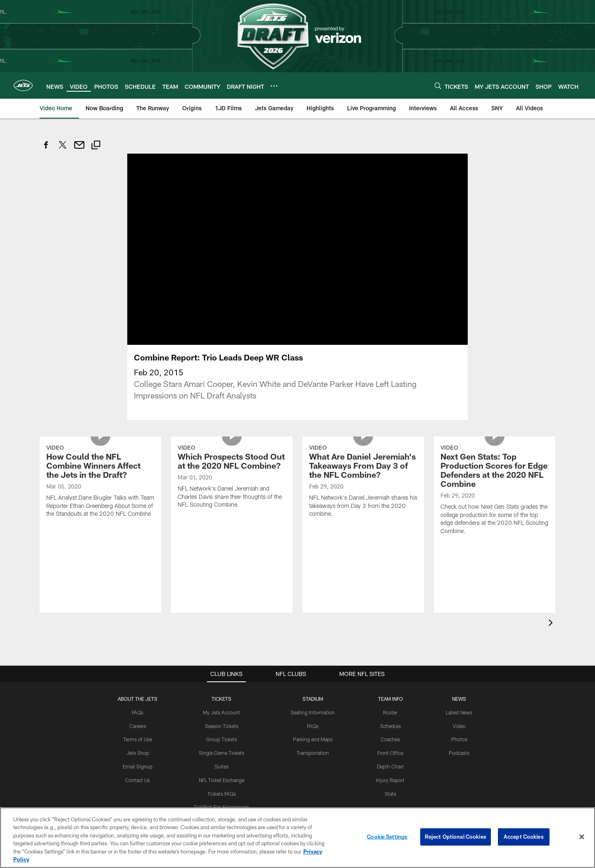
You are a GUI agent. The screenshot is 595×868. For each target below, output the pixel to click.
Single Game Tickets (221, 753)
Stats (390, 794)
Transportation (313, 753)
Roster (390, 712)
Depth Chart (390, 766)
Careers (138, 726)
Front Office (390, 753)
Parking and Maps (313, 739)
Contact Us (138, 780)
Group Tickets (222, 739)
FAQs (138, 712)
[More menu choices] (274, 86)
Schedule (390, 726)
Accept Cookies (524, 837)
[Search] (438, 86)
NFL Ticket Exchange (221, 780)
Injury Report (390, 780)
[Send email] (79, 149)
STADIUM (313, 699)
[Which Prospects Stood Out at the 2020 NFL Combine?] (232, 478)
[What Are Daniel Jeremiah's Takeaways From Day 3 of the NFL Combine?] (363, 482)
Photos (459, 739)
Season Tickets (222, 726)
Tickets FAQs (222, 794)
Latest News (459, 712)
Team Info (390, 699)
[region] (297, 838)
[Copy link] (96, 146)
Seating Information (313, 712)
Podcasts (459, 753)
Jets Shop (138, 753)
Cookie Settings (387, 837)
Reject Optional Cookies (456, 837)
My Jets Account (221, 712)
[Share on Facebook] (46, 149)
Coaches (390, 739)
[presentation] (552, 624)
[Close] (582, 837)
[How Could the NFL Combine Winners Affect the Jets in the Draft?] (100, 482)
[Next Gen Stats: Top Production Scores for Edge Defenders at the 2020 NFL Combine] (495, 491)
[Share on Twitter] (63, 149)
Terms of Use (138, 739)
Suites (221, 766)
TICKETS (221, 699)
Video (459, 726)
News (459, 699)
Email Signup (138, 766)
